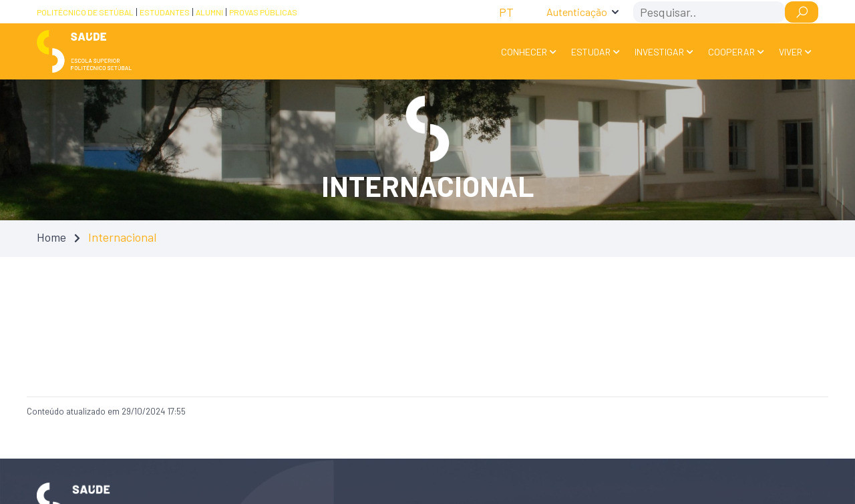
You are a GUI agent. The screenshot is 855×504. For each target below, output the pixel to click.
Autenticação (577, 12)
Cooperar (731, 52)
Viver (791, 52)
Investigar (659, 52)
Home (51, 237)
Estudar (591, 52)
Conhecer (524, 52)
